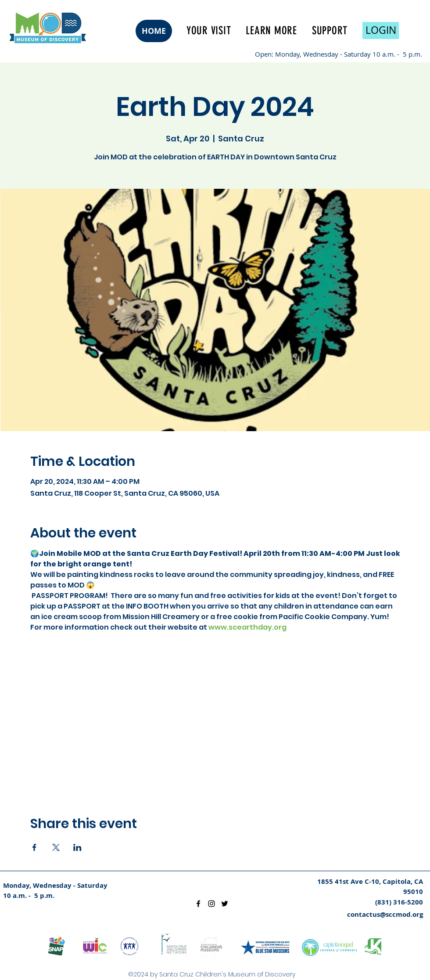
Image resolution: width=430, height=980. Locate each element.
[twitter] (225, 904)
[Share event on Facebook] (34, 847)
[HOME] (154, 31)
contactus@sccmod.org (385, 914)
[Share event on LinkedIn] (77, 847)
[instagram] (211, 904)
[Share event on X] (56, 847)
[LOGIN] (381, 31)
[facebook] (198, 904)
